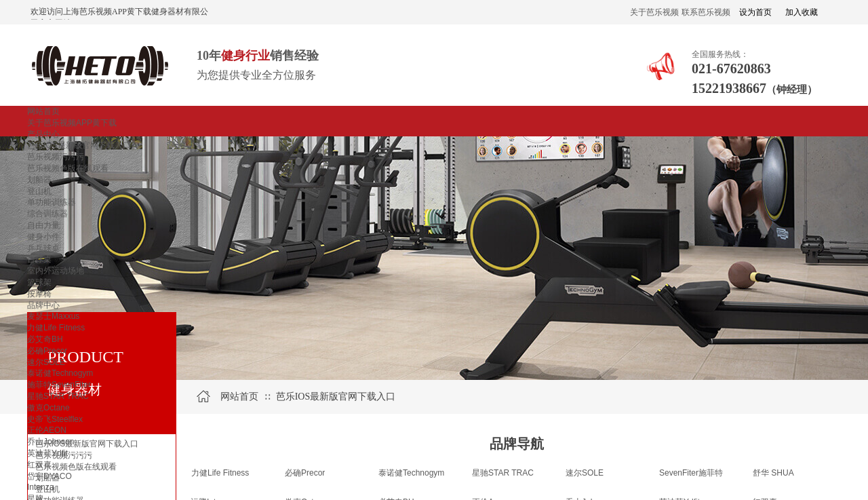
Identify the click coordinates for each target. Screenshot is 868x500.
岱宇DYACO (50, 476)
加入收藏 (802, 12)
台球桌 (39, 259)
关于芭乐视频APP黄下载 (72, 123)
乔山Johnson (51, 442)
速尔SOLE (46, 362)
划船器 (39, 180)
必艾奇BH (45, 339)
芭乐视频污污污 (56, 157)
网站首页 (43, 111)
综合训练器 (47, 214)
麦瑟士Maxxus (53, 316)
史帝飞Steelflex (55, 419)
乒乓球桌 (43, 248)
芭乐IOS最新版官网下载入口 (79, 145)
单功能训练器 (52, 202)
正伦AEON (47, 430)
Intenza (40, 487)
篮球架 (39, 282)
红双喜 (39, 465)
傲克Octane (48, 408)
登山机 (39, 191)
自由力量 (43, 225)
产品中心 (43, 134)
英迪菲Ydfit (47, 453)
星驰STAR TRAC (58, 396)
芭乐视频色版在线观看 (68, 168)
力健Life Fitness (56, 328)
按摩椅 (39, 294)
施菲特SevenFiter (59, 385)
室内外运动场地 (56, 271)
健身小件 (43, 237)
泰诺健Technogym (60, 373)
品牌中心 (43, 305)
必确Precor (47, 351)
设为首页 (755, 12)
